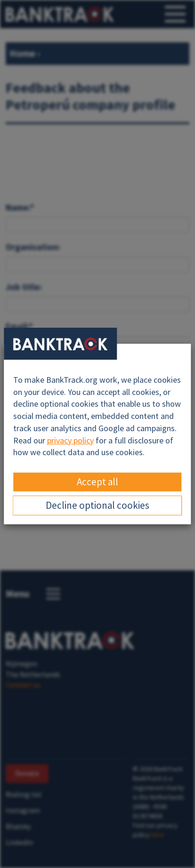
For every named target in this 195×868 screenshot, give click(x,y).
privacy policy (70, 440)
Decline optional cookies (97, 505)
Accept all (97, 482)
